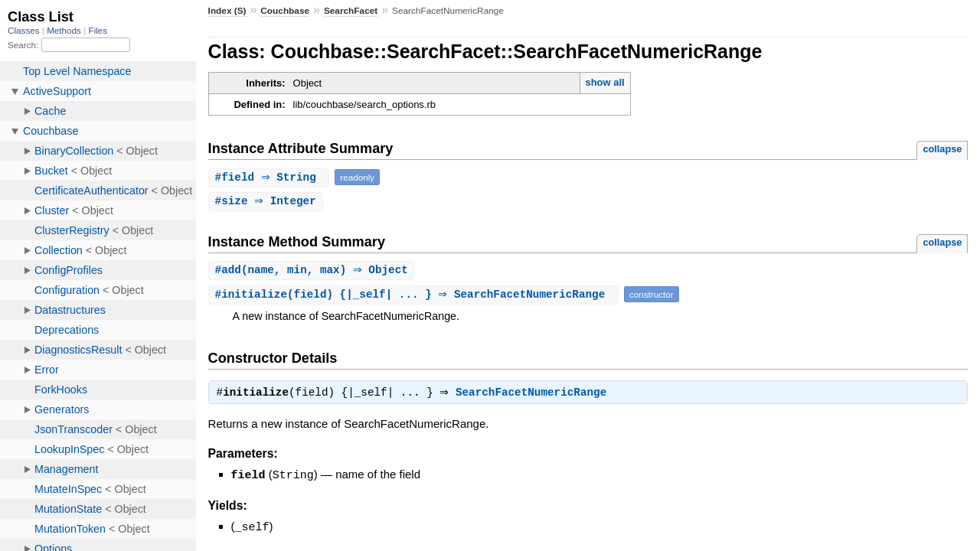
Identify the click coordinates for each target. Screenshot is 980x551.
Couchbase (285, 11)
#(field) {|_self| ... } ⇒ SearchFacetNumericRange (415, 296)
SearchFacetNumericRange (535, 396)
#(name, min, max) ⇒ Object (314, 271)
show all (604, 82)
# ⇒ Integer (268, 202)
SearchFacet (351, 11)
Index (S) (227, 11)
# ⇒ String (271, 177)
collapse (942, 149)
